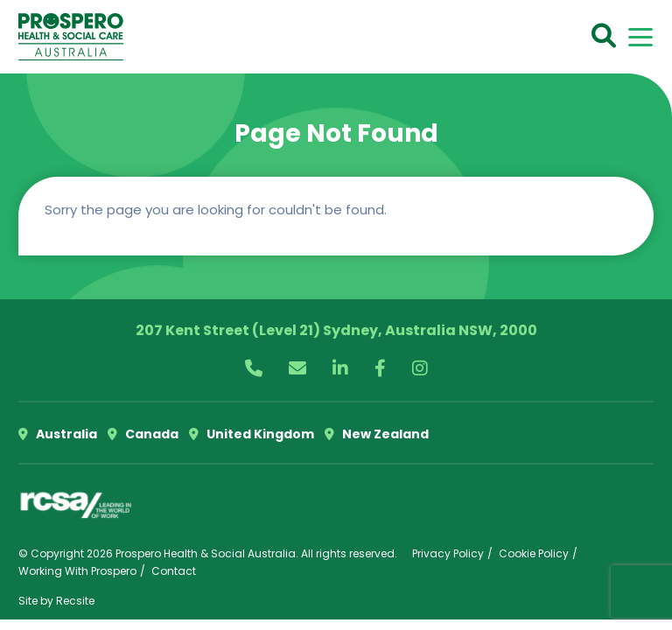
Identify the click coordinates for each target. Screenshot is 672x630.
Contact (174, 571)
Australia (58, 434)
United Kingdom (252, 434)
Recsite (75, 601)
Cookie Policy (534, 553)
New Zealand (377, 434)
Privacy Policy (448, 553)
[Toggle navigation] (640, 37)
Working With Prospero (77, 571)
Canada (143, 434)
